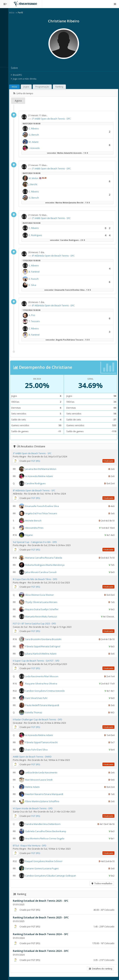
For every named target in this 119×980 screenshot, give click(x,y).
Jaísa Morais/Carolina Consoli (42, 572)
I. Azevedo (36, 148)
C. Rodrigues (37, 235)
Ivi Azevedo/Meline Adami (41, 476)
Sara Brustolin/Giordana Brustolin (45, 639)
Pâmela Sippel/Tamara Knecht (43, 742)
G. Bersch (35, 135)
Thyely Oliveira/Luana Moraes (43, 602)
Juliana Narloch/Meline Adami (42, 654)
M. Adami (35, 142)
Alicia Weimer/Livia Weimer (41, 595)
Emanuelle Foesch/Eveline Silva (44, 506)
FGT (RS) (37, 461)
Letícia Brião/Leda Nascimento (43, 772)
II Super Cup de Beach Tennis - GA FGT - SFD (38, 661)
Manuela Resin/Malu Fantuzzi (43, 616)
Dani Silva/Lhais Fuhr (38, 698)
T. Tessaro (36, 321)
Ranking (61, 87)
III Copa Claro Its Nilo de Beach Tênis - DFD (37, 579)
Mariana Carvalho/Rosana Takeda (45, 558)
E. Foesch (35, 279)
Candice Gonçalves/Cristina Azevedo (47, 691)
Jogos (28, 87)
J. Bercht (35, 184)
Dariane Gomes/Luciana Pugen (43, 868)
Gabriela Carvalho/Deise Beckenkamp (47, 831)
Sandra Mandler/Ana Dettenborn (44, 824)
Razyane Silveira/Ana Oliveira (43, 684)
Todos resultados (102, 883)
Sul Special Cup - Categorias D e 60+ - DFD (36, 542)
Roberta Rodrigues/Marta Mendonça (46, 565)
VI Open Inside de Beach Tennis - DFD (34, 808)
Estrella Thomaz (35, 712)
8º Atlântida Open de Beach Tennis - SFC (36, 490)
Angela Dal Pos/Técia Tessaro (43, 513)
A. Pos (34, 315)
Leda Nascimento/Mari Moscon (43, 676)
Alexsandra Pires (36, 528)
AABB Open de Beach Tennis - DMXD (34, 757)
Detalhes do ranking (101, 969)
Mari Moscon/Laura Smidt (40, 779)
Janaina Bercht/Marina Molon (42, 469)
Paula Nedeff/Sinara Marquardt (44, 705)
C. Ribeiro (35, 129)
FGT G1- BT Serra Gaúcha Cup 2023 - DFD (36, 624)
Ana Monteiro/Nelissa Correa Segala (46, 838)
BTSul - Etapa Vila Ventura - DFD (31, 846)
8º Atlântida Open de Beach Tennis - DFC (55, 256)
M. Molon (35, 178)
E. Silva (34, 285)
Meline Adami (34, 787)
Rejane (31, 535)
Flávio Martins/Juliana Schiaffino (44, 801)
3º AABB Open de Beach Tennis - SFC (53, 218)
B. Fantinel (36, 272)
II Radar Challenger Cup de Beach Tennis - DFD (39, 719)
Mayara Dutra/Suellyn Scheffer (43, 609)
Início (13, 13)
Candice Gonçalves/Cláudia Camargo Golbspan (52, 876)
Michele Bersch (35, 521)
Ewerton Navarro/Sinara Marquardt (46, 794)
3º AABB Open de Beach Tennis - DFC (53, 119)
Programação (44, 87)
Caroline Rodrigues (37, 483)
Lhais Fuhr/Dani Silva (38, 750)
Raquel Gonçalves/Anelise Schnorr (45, 861)
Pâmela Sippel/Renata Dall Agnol (44, 646)
